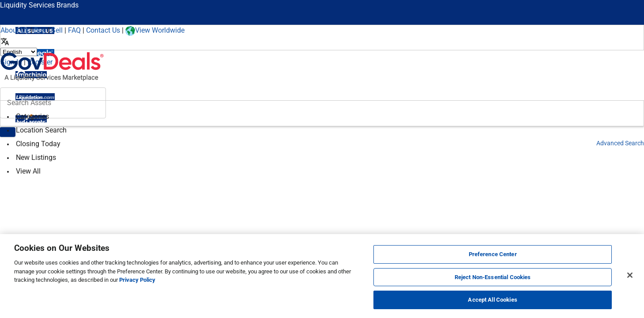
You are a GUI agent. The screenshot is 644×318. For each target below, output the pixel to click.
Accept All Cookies (492, 300)
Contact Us (103, 30)
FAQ (74, 30)
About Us (15, 30)
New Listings (36, 157)
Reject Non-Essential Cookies (493, 277)
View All (28, 171)
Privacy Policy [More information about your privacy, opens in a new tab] (137, 280)
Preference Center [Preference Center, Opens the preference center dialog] (493, 254)
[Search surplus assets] (53, 103)
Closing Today (38, 144)
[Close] (630, 275)
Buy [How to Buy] (40, 30)
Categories (32, 116)
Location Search (41, 130)
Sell (57, 30)
